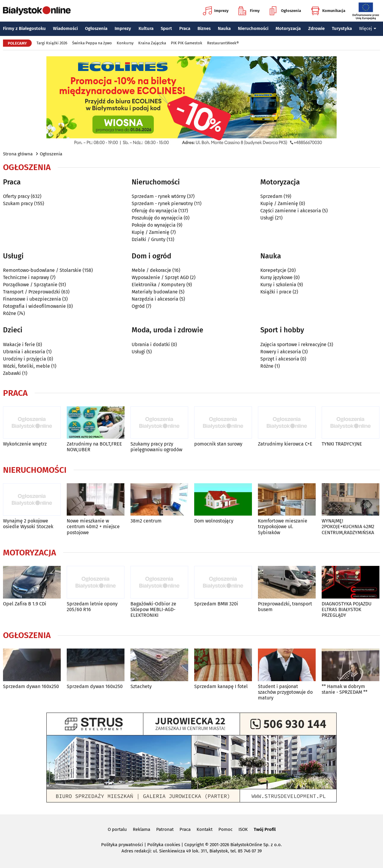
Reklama (142, 829)
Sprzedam (271, 196)
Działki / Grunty (149, 239)
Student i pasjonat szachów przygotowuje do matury (285, 692)
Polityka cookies (164, 845)
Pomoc (225, 829)
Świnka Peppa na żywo (92, 43)
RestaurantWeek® (223, 43)
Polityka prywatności (122, 845)
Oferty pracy (16, 196)
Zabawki (12, 373)
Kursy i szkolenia (278, 285)
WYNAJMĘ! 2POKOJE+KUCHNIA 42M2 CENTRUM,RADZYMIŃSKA (348, 527)
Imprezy (216, 11)
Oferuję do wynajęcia (154, 211)
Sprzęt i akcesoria (280, 359)
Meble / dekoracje (151, 270)
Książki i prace (276, 292)
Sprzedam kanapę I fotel (221, 686)
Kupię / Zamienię (151, 232)
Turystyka (342, 28)
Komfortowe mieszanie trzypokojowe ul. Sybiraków (283, 527)
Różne (10, 313)
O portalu (117, 829)
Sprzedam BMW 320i (216, 604)
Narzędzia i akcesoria (155, 299)
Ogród (138, 306)
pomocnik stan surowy (218, 444)
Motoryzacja (288, 28)
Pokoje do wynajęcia (154, 225)
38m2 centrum (146, 521)
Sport (166, 28)
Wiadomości (65, 28)
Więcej (368, 28)
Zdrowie (316, 28)
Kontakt (205, 829)
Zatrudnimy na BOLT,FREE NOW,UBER (94, 447)
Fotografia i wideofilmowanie (34, 306)
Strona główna (18, 154)
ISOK (243, 829)
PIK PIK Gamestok (187, 43)
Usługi (267, 218)
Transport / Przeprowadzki (32, 292)
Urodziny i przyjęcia (25, 359)
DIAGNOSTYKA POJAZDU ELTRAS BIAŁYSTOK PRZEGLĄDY (347, 609)
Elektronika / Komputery (158, 285)
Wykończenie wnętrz (25, 444)
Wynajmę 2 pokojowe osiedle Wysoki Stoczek (28, 524)
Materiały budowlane (155, 292)
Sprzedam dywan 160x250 (31, 686)
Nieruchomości (253, 28)
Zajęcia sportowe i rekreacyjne (293, 344)
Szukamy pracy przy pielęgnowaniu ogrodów (156, 447)
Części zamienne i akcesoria (291, 211)
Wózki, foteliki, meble (26, 366)
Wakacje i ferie (19, 344)
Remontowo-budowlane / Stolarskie (42, 270)
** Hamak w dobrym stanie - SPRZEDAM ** (345, 689)
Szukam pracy (18, 203)
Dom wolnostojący (214, 521)
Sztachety (141, 686)
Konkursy (125, 43)
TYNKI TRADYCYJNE (342, 444)
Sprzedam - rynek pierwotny (162, 203)
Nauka (224, 28)
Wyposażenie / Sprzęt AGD (160, 277)
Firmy (249, 11)
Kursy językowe (276, 277)
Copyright (194, 845)
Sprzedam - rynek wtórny (159, 196)
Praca (185, 28)
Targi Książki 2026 (52, 43)
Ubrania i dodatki (151, 344)
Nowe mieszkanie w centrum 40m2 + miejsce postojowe (93, 527)
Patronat (165, 829)
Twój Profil (265, 829)
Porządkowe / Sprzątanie (30, 285)
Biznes (204, 28)
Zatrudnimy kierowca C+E (285, 444)
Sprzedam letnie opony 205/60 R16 (92, 607)
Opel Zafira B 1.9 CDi (25, 604)
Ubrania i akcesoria (24, 352)
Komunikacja (328, 11)
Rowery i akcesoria (281, 352)
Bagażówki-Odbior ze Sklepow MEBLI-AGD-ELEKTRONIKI (153, 609)
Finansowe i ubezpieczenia (32, 299)
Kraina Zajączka (152, 43)
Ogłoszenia (285, 11)
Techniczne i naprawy (26, 277)
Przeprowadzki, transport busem (285, 607)
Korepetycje (273, 270)
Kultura (146, 28)
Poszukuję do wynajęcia (157, 218)
